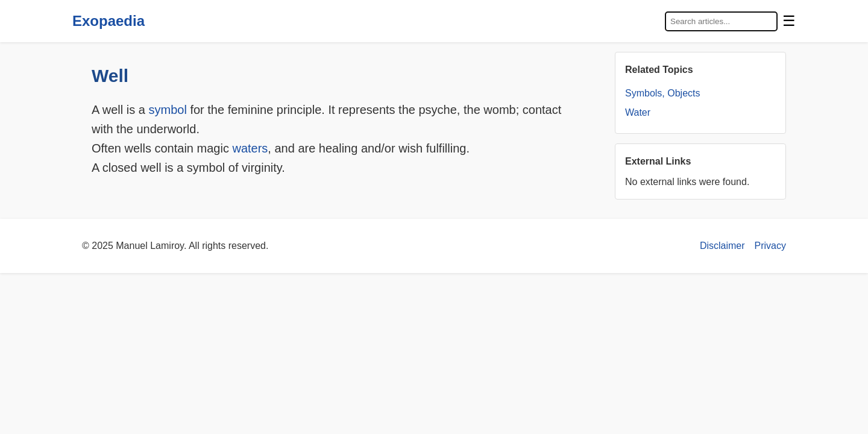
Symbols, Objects (662, 93)
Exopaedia (108, 21)
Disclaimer (722, 246)
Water (638, 112)
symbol (167, 110)
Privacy (770, 246)
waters (250, 148)
